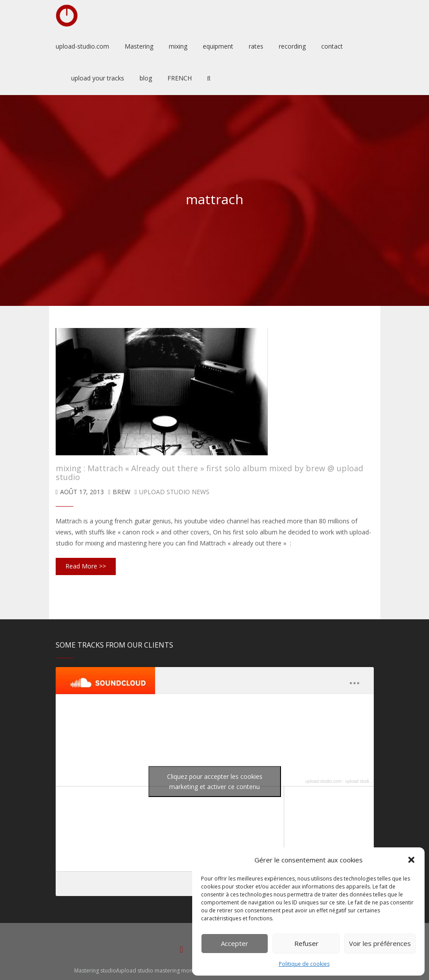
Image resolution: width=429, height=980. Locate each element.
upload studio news (174, 492)
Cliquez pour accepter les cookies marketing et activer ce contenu (215, 782)
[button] (411, 860)
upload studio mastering (368, 781)
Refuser (306, 943)
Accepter (235, 943)
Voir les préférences (380, 943)
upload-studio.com (323, 781)
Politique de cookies (304, 964)
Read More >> (86, 566)
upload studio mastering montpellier (164, 970)
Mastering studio (95, 970)
